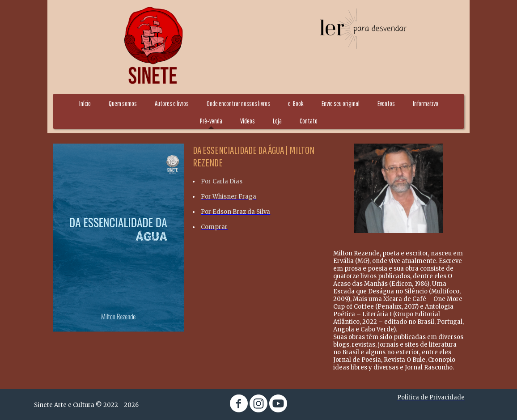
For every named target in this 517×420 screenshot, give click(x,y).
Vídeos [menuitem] (248, 121)
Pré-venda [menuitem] (211, 121)
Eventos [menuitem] (386, 103)
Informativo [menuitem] (426, 103)
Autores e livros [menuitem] (172, 103)
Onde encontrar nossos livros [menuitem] (238, 103)
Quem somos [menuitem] (123, 103)
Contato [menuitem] (309, 121)
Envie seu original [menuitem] (341, 103)
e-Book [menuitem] (296, 103)
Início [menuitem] (85, 103)
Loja (277, 121)
